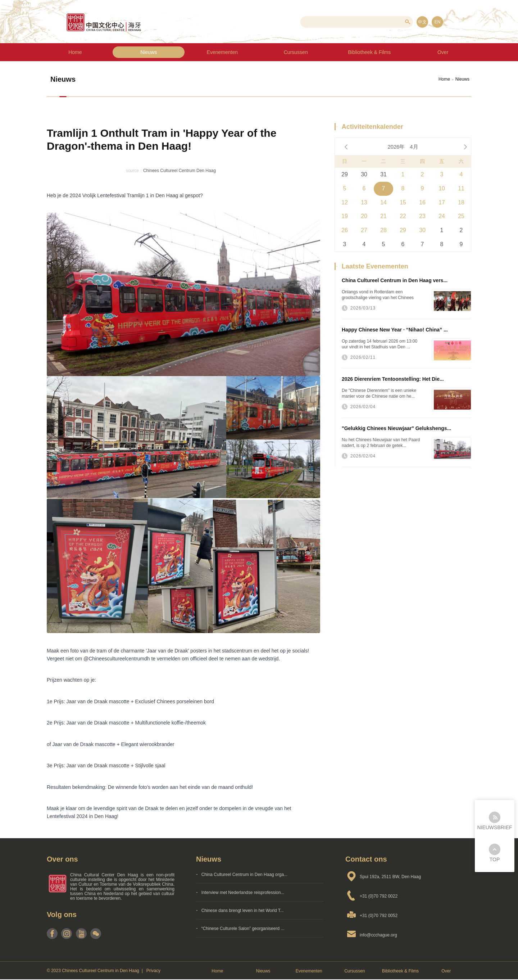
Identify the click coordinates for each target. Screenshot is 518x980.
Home (75, 52)
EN (438, 22)
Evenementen (222, 52)
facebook (52, 934)
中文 (422, 22)
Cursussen (296, 52)
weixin (96, 934)
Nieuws (149, 52)
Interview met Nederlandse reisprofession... (243, 893)
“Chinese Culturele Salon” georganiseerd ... (243, 929)
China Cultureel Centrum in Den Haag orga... (244, 875)
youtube (81, 934)
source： (135, 171)
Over (446, 971)
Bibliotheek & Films (400, 971)
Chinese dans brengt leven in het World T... (243, 911)
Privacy (153, 971)
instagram (67, 934)
